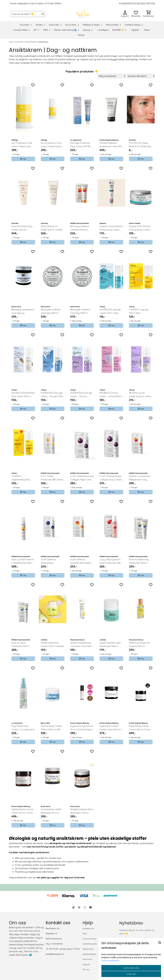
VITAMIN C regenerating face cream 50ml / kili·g (21, 478)
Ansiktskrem (43, 42)
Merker (81, 35)
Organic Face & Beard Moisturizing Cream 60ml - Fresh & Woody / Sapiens (111, 228)
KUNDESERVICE (127, 3)
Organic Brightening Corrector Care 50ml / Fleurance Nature (82, 645)
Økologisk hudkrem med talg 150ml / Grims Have (80, 311)
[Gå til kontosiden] (125, 14)
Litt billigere (103, 30)
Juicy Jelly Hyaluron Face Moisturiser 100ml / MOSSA (111, 561)
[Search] (43, 14)
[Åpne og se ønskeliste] (136, 14)
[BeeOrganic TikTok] (73, 907)
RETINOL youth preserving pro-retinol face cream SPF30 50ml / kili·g (140, 395)
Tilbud (147, 30)
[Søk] (28, 14)
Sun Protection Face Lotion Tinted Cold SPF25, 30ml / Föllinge (23, 145)
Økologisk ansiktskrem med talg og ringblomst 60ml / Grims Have (23, 311)
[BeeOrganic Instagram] (79, 907)
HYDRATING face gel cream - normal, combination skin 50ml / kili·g (82, 395)
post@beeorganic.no (55, 954)
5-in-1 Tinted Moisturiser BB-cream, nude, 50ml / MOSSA (52, 478)
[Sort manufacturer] (112, 76)
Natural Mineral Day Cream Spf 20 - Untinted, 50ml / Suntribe (22, 228)
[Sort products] (141, 76)
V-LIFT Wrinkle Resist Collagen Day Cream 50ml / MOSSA (111, 478)
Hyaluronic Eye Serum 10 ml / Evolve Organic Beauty (82, 728)
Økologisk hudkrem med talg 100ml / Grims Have (51, 311)
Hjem (11, 42)
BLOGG (141, 3)
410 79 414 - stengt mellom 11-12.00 (64, 949)
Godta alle (131, 974)
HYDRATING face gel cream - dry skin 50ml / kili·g (52, 395)
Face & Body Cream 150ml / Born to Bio (51, 728)
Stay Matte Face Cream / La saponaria (23, 728)
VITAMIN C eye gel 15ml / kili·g (139, 311)
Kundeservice (88, 928)
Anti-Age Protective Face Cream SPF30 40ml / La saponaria (81, 145)
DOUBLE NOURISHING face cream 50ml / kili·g (23, 395)
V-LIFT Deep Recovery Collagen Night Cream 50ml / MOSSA (82, 478)
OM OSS (151, 3)
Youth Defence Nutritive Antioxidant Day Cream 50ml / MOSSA (81, 561)
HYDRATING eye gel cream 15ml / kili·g (110, 311)
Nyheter (135, 30)
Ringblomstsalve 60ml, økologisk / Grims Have (82, 811)
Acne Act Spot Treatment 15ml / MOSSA (20, 645)
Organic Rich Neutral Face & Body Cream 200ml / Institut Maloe (140, 228)
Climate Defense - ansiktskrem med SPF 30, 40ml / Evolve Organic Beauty (111, 145)
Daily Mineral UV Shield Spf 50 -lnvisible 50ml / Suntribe (52, 228)
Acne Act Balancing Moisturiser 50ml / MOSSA (139, 561)
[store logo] (83, 14)
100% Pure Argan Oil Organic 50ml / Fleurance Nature (139, 645)
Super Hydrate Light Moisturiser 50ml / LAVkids (110, 645)
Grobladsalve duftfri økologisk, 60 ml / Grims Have (51, 811)
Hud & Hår (19, 42)
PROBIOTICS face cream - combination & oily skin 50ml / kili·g (111, 395)
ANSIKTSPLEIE (31, 42)
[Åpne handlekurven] (148, 14)
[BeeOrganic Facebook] (91, 907)
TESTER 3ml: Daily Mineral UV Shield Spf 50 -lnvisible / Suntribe (140, 145)
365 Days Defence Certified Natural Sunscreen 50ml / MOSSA (80, 228)
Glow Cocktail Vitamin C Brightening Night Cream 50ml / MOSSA (23, 561)
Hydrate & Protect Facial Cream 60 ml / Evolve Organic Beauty (111, 728)
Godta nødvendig (131, 968)
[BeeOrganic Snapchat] (85, 907)
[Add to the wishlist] (33, 85)
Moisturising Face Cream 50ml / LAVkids (52, 644)
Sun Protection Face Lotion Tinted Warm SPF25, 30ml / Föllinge (52, 145)
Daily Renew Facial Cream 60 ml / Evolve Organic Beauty (140, 728)
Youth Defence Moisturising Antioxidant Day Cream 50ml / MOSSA (52, 561)
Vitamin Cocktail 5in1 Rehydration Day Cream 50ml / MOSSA (140, 478)
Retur (85, 934)
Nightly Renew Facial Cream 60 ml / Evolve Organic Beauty (23, 811)
